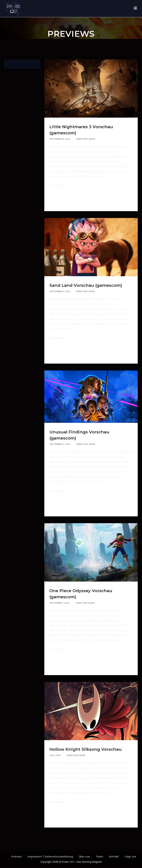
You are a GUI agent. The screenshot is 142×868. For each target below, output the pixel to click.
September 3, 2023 (60, 291)
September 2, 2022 (60, 444)
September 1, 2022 (60, 603)
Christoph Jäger (85, 139)
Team (100, 857)
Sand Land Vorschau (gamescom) (86, 285)
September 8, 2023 (60, 139)
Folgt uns (131, 857)
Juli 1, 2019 (55, 755)
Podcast (17, 857)
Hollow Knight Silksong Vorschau (86, 749)
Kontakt (114, 857)
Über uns (84, 857)
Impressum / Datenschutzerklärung (50, 857)
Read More (56, 186)
